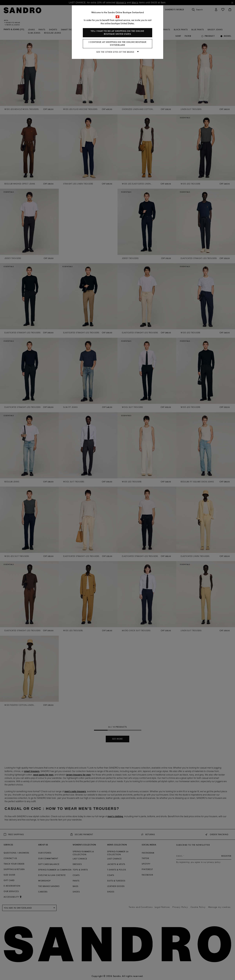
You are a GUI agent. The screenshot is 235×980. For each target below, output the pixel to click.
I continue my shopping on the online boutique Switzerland (118, 44)
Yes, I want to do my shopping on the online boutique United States (117, 33)
